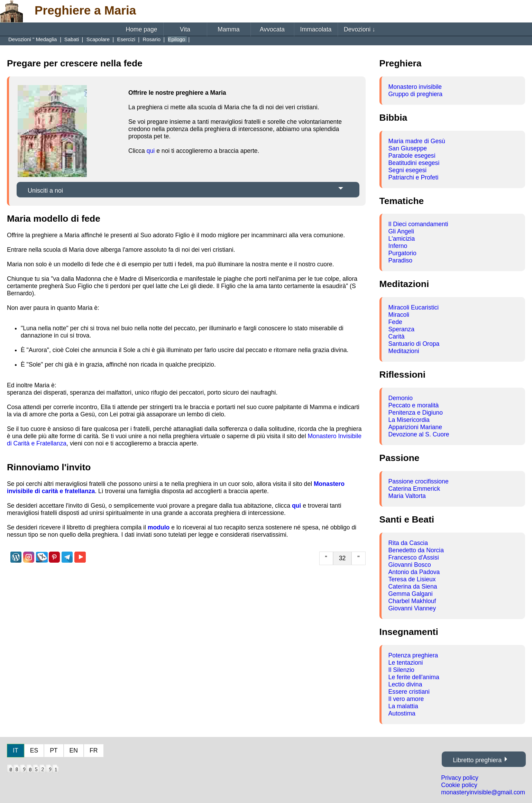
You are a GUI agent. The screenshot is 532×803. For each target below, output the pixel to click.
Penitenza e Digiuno (416, 413)
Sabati (72, 39)
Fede (395, 322)
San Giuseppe (408, 148)
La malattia (403, 706)
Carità (397, 336)
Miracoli (399, 315)
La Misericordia (409, 420)
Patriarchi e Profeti (414, 177)
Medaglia (47, 39)
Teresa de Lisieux (412, 579)
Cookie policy (459, 785)
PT (54, 750)
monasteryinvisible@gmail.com (483, 792)
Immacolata (316, 29)
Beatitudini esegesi (414, 163)
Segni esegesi (408, 170)
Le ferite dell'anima (414, 677)
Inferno (398, 246)
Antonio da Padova (414, 572)
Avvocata (272, 29)
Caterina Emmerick (414, 489)
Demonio (401, 398)
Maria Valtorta (407, 496)
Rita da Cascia (408, 543)
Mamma (229, 29)
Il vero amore (406, 699)
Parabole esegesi (412, 156)
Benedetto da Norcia (416, 550)
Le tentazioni (406, 663)
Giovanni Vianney (412, 608)
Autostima (402, 713)
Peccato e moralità (414, 405)
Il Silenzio (401, 670)
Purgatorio (402, 253)
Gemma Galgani (411, 594)
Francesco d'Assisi (414, 557)
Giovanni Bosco (410, 565)
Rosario (152, 39)
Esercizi (127, 39)
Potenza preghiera (413, 655)
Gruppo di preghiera (416, 94)
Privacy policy (460, 778)
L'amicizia (402, 239)
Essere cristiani (409, 692)
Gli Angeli (401, 231)
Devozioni (360, 29)
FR (94, 750)
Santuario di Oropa (414, 344)
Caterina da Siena (413, 587)
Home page (142, 29)
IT (16, 750)
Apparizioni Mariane (415, 427)
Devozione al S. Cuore (419, 434)
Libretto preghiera (477, 760)
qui (151, 151)
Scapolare (99, 39)
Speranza (401, 329)
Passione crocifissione (419, 481)
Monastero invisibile (415, 87)
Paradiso (400, 260)
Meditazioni (404, 351)
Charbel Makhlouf (412, 601)
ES (34, 750)
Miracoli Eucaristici (414, 307)
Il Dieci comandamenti (418, 224)
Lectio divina (405, 684)
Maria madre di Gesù (417, 141)
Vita (185, 29)
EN (74, 750)
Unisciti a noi (45, 191)
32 (342, 558)
